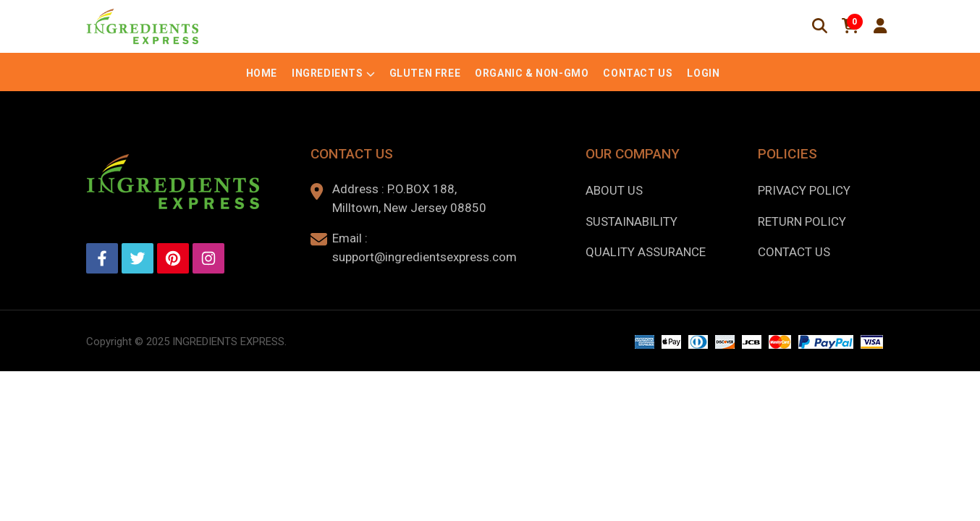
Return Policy (802, 221)
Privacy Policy (804, 190)
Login (703, 73)
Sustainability (631, 221)
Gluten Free (425, 73)
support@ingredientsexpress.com (424, 257)
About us (614, 190)
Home (262, 73)
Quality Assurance (646, 252)
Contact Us (638, 73)
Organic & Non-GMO (532, 73)
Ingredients (328, 73)
